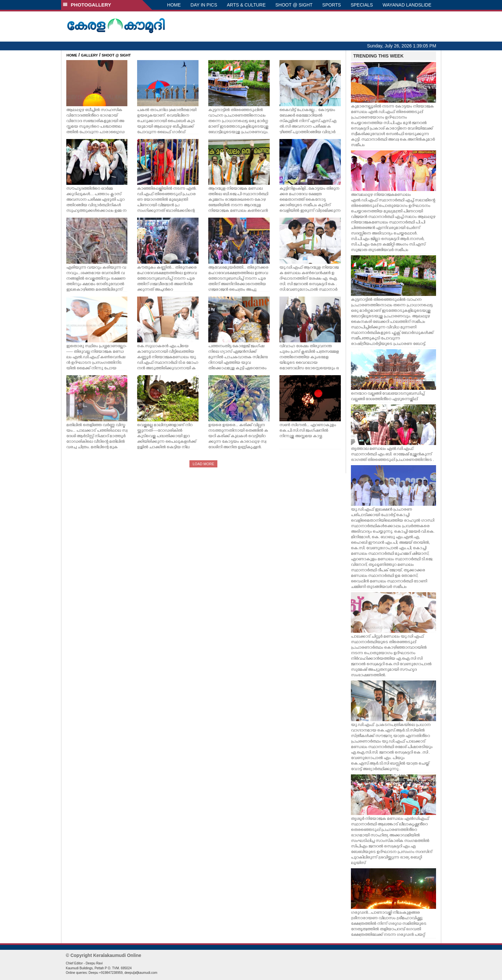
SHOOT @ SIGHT (294, 5)
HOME (174, 5)
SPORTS (332, 5)
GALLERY (89, 55)
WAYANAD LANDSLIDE (407, 5)
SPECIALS (362, 5)
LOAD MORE (203, 464)
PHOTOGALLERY (87, 5)
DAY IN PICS (204, 5)
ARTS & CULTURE (246, 5)
